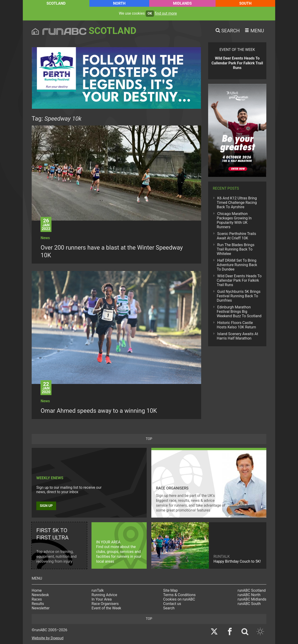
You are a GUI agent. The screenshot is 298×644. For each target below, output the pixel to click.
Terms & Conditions (179, 595)
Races (37, 599)
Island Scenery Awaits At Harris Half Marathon (237, 336)
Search (169, 608)
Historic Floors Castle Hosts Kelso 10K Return (236, 325)
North (119, 3)
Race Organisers (105, 604)
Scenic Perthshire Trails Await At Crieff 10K (236, 236)
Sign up (46, 506)
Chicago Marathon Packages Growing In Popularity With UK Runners (234, 220)
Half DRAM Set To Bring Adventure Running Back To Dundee (237, 265)
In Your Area (102, 599)
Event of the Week (106, 608)
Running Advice (104, 595)
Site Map (171, 590)
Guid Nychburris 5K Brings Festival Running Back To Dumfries (239, 296)
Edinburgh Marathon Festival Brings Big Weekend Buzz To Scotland (239, 312)
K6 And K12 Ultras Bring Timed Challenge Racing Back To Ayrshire (237, 203)
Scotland (56, 3)
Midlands (182, 3)
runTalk (98, 590)
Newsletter (41, 608)
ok (150, 14)
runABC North (249, 595)
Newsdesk (40, 595)
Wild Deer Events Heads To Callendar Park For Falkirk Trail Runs (239, 280)
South (246, 3)
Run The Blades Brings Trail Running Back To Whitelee (236, 249)
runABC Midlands (252, 599)
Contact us (172, 604)
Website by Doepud (48, 638)
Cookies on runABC (179, 599)
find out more (166, 13)
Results (38, 604)
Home (37, 590)
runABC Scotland (252, 590)
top (149, 439)
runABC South (249, 604)
